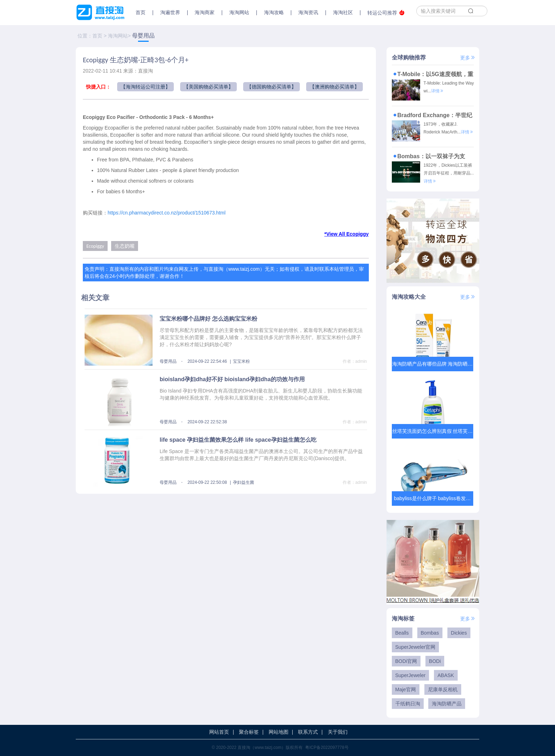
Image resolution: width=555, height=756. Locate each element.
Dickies (459, 633)
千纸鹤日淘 (408, 704)
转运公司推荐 (386, 13)
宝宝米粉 (241, 361)
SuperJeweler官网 (416, 647)
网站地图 (279, 732)
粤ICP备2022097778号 (327, 748)
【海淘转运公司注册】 (145, 87)
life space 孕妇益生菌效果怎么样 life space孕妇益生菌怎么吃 (238, 440)
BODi (435, 661)
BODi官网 (406, 661)
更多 (468, 58)
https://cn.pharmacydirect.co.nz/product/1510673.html (167, 213)
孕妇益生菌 (244, 482)
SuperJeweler (411, 675)
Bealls (402, 633)
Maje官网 (406, 689)
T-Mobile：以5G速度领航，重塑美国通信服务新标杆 (433, 74)
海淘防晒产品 (447, 704)
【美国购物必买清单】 (208, 87)
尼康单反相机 (443, 689)
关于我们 (338, 732)
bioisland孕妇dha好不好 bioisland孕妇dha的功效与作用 (232, 379)
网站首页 (219, 732)
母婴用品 (143, 36)
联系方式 (308, 732)
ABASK (446, 675)
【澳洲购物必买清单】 (334, 87)
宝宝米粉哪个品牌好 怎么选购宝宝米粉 (208, 319)
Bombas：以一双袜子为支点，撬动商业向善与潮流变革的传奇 (431, 156)
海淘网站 (118, 36)
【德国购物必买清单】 (271, 87)
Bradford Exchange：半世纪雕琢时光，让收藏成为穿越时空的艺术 (432, 115)
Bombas (430, 633)
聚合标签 (249, 732)
